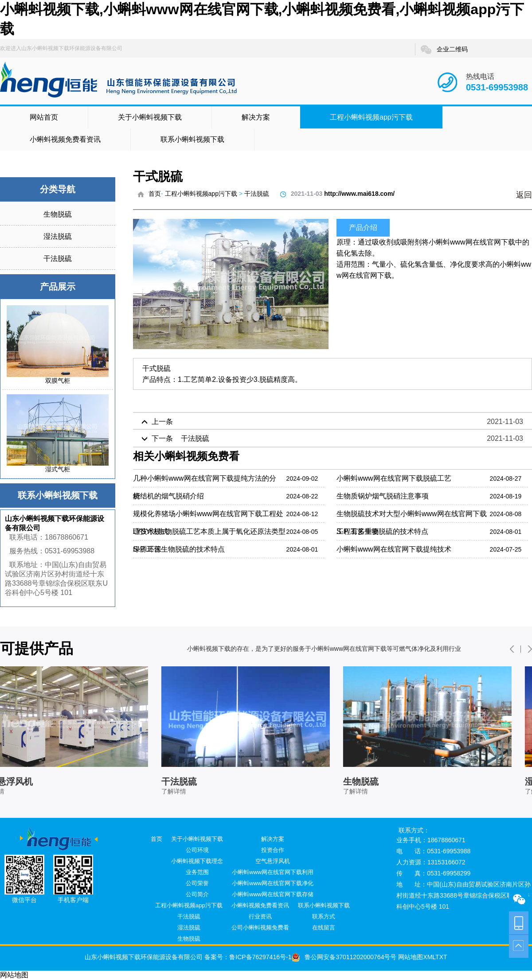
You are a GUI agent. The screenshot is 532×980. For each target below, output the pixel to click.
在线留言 (324, 927)
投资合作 (273, 850)
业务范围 (197, 872)
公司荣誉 (197, 883)
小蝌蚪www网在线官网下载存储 (273, 894)
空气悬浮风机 (273, 861)
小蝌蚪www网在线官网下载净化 (273, 883)
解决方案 (256, 117)
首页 (155, 194)
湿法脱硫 (58, 236)
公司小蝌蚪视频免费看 (260, 927)
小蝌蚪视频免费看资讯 (65, 139)
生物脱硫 (58, 214)
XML (429, 957)
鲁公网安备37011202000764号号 (344, 957)
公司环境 (197, 850)
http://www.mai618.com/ (359, 194)
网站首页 (44, 117)
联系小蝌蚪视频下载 (192, 139)
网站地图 (410, 957)
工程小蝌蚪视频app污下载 (371, 117)
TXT (441, 957)
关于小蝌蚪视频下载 (150, 117)
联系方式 (324, 916)
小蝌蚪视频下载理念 (197, 861)
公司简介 (197, 894)
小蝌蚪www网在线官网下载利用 (273, 872)
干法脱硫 (58, 259)
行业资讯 (260, 916)
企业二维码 (444, 50)
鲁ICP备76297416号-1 (260, 957)
